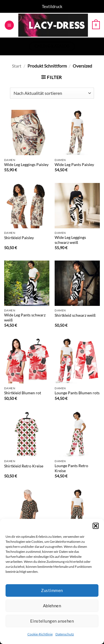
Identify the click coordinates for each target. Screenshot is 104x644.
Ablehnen (52, 606)
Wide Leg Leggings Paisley (26, 165)
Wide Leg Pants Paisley (74, 165)
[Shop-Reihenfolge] (52, 93)
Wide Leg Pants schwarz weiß (25, 318)
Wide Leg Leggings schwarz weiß (70, 240)
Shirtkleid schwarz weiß (75, 315)
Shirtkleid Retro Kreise (24, 466)
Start (17, 66)
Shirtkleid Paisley (19, 238)
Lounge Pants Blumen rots (77, 393)
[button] (96, 526)
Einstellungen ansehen (52, 621)
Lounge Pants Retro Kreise (71, 468)
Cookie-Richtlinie (40, 634)
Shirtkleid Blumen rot (23, 393)
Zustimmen (52, 590)
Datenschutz (65, 634)
